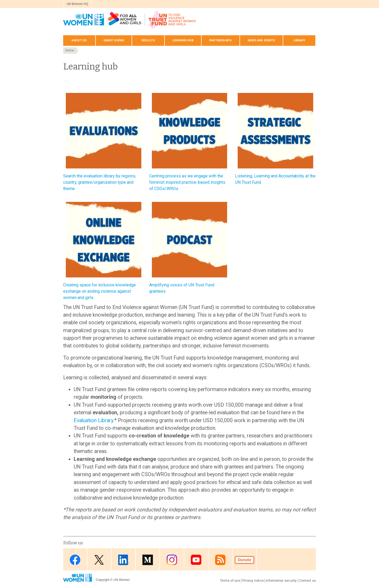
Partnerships (220, 40)
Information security (281, 581)
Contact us (308, 581)
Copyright (103, 580)
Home (70, 50)
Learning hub (183, 40)
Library (299, 40)
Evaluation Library (93, 420)
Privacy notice (253, 581)
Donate (245, 560)
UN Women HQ (77, 4)
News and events (261, 40)
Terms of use (230, 581)
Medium (148, 560)
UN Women (122, 580)
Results (148, 40)
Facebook (75, 560)
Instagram (172, 560)
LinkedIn (123, 560)
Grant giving (114, 40)
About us (79, 40)
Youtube (196, 560)
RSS (220, 560)
